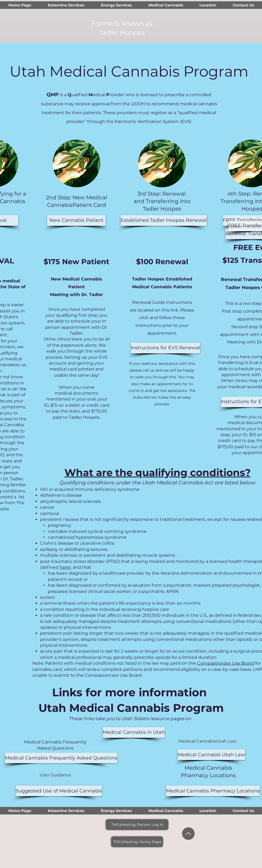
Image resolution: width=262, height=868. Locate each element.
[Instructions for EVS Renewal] (165, 348)
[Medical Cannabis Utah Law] (211, 755)
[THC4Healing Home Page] (137, 842)
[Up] (188, 834)
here (65, 567)
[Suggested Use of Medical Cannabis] (59, 791)
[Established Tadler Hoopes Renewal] (164, 220)
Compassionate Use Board (226, 663)
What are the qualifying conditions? (158, 472)
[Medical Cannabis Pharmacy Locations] (213, 791)
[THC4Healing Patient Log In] (137, 825)
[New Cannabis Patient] (76, 220)
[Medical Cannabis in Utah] (134, 732)
